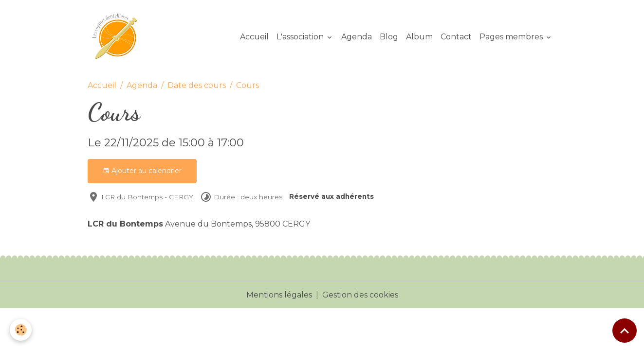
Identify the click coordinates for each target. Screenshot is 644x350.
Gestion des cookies (360, 295)
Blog (389, 37)
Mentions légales (279, 295)
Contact (456, 37)
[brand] (119, 37)
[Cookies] (21, 330)
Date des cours (197, 85)
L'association (301, 37)
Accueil (254, 37)
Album (419, 37)
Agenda (357, 37)
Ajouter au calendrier (142, 171)
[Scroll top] (625, 331)
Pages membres (512, 37)
